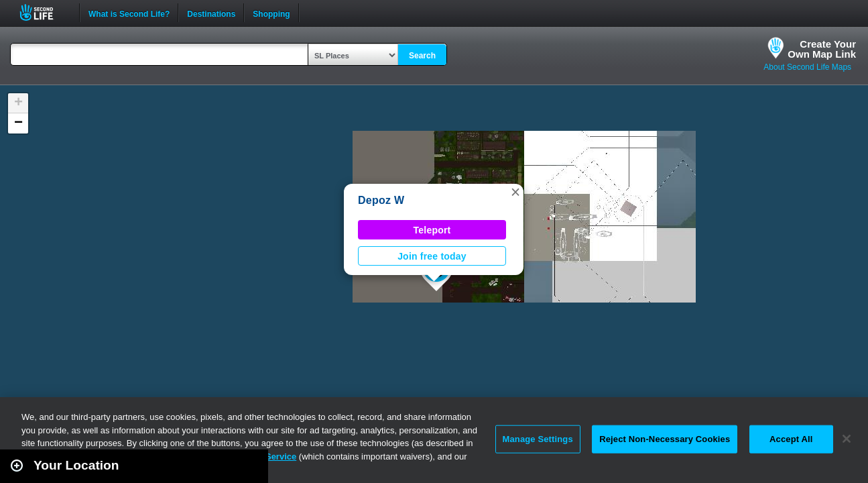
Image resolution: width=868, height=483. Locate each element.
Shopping (271, 13)
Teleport (432, 230)
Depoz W (381, 200)
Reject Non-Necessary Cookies (665, 439)
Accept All (791, 439)
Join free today (432, 256)
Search (422, 56)
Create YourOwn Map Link (822, 49)
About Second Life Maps (807, 67)
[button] (515, 192)
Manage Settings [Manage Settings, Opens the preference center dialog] (538, 439)
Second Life (44, 12)
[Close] (847, 439)
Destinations (211, 13)
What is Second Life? (129, 13)
